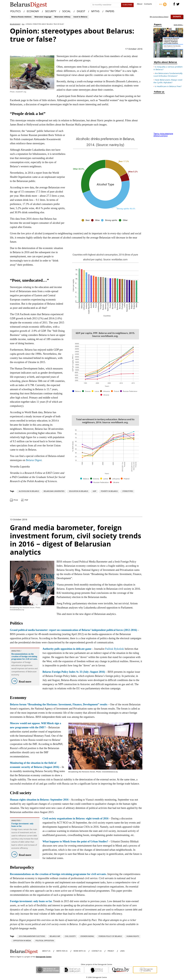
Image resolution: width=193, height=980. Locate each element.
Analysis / (16, 651)
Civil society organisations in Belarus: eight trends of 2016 (75, 818)
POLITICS (16, 12)
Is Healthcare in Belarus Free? (168, 87)
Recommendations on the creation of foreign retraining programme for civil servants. (24, 656)
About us (46, 951)
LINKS (122, 951)
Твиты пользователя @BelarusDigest (163, 135)
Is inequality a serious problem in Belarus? (168, 68)
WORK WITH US (80, 951)
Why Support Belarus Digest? (159, 17)
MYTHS (95, 12)
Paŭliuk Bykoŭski (115, 649)
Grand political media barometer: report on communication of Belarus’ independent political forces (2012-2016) (73, 630)
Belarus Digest (34, 460)
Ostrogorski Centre (44, 957)
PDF (26, 500)
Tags (12, 491)
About (140, 4)
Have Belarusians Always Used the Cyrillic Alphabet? (168, 81)
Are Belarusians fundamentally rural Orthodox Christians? (168, 75)
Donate (177, 17)
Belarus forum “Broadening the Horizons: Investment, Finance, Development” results (59, 704)
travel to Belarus (80, 17)
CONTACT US (97, 951)
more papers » (178, 25)
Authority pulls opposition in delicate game (67, 649)
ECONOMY (33, 12)
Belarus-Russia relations (21, 17)
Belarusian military (62, 17)
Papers (158, 25)
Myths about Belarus (165, 63)
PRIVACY (111, 951)
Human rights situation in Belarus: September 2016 (39, 800)
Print (16, 500)
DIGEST (81, 12)
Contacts (148, 4)
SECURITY (51, 12)
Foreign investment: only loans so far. (22, 825)
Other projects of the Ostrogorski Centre (96, 965)
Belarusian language (43, 17)
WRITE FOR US (62, 951)
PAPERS (110, 12)
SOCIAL (67, 12)
